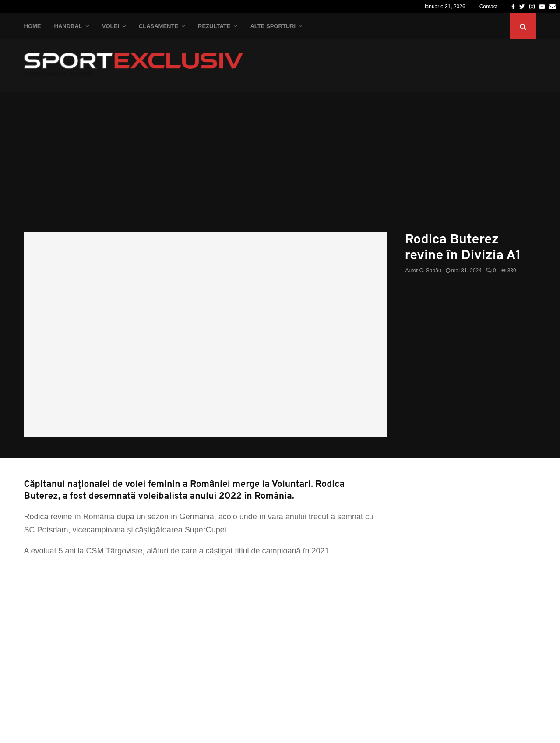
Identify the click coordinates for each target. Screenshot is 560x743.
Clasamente (158, 26)
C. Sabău (430, 271)
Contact (488, 7)
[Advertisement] (280, 167)
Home (33, 26)
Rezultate (214, 26)
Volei (111, 26)
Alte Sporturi (273, 26)
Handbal (68, 26)
